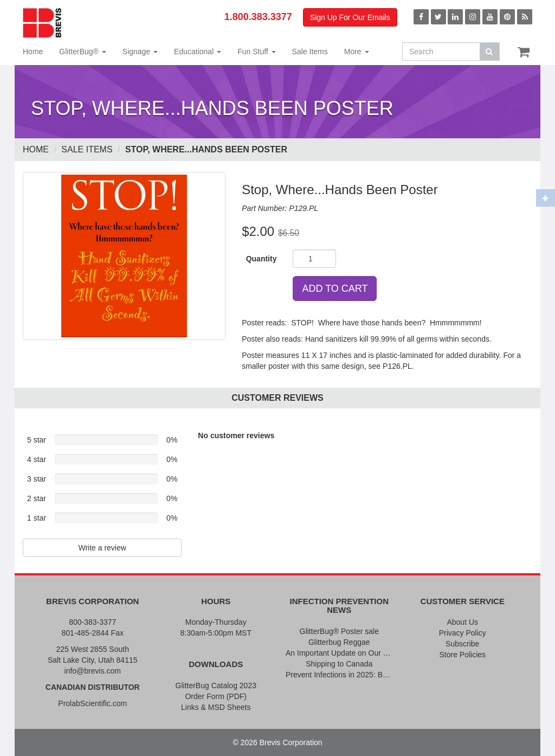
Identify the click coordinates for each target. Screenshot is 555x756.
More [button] (357, 52)
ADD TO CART (335, 289)
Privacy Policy (463, 633)
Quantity (262, 259)
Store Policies (462, 655)
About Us (462, 622)
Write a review (102, 548)
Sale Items (310, 52)
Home (33, 52)
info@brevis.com (93, 671)
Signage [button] (140, 52)
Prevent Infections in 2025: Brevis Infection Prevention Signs (339, 675)
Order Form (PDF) (216, 696)
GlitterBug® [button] (82, 52)
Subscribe (462, 644)
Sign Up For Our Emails (350, 17)
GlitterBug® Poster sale (340, 631)
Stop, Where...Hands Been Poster (206, 149)
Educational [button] (198, 52)
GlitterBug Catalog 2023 (216, 685)
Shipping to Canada (339, 664)
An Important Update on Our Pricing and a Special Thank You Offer (339, 653)
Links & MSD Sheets (216, 707)
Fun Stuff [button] (256, 52)
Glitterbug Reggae (339, 642)
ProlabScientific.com (92, 703)
